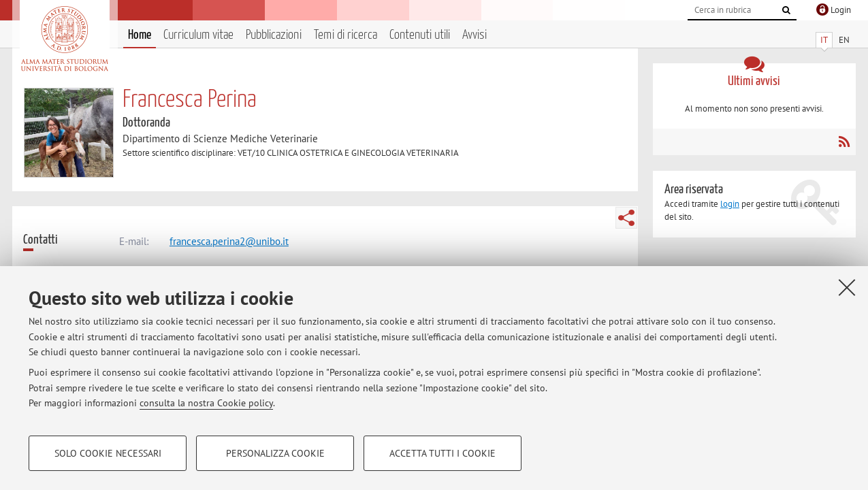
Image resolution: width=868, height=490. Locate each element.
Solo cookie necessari (108, 453)
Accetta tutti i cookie (443, 453)
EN (844, 40)
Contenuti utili (420, 35)
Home (140, 35)
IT (824, 40)
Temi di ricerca (345, 35)
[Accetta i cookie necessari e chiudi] (847, 287)
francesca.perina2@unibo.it (229, 241)
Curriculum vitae (198, 35)
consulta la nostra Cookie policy (206, 403)
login (730, 204)
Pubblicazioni (274, 35)
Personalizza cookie (275, 453)
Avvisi (475, 35)
